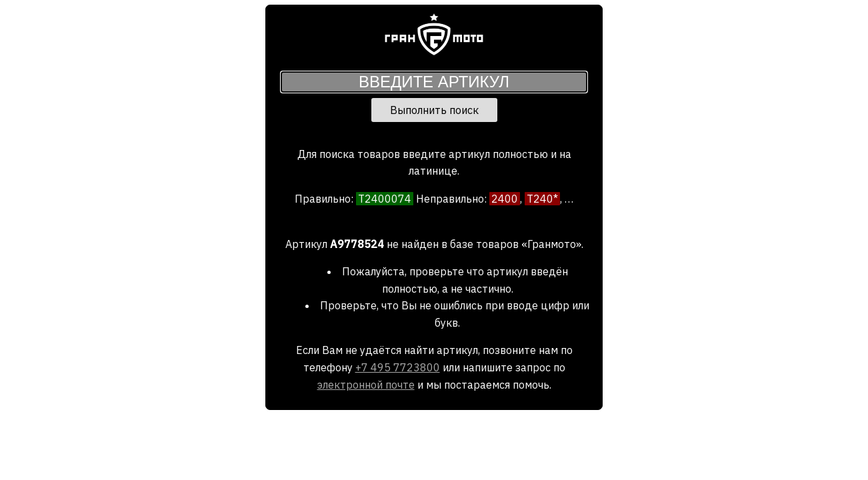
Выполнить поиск (434, 110)
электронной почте (366, 385)
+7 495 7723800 (398, 367)
